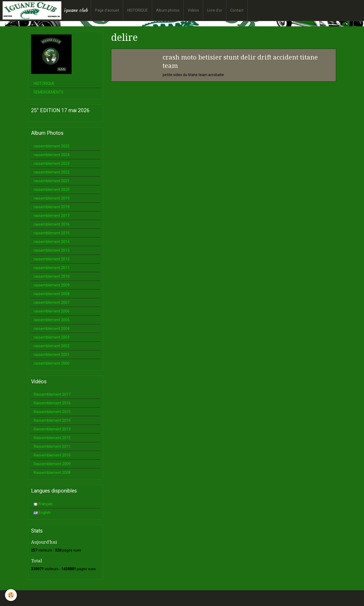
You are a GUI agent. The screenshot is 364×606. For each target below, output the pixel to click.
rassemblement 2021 (52, 181)
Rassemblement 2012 (52, 438)
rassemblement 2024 (52, 155)
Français (43, 504)
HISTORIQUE (138, 10)
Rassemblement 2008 (52, 473)
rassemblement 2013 (52, 250)
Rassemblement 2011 (52, 446)
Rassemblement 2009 (52, 464)
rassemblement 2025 (52, 146)
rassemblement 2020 (52, 190)
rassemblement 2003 (52, 337)
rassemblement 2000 (52, 363)
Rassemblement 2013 (52, 429)
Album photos (168, 10)
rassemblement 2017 (52, 216)
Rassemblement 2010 (52, 455)
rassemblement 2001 (52, 355)
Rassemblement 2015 (52, 412)
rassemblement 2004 (52, 329)
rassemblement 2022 (52, 172)
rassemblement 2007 (52, 302)
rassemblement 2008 (52, 294)
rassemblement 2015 (52, 233)
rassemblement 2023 (52, 163)
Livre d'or (215, 10)
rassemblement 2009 (52, 285)
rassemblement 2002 (52, 346)
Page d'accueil (107, 10)
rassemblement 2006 (52, 311)
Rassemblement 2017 (52, 394)
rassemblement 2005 (52, 320)
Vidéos (193, 10)
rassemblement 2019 (52, 198)
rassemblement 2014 (52, 242)
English (42, 513)
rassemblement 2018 (52, 207)
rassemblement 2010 (52, 276)
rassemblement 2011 (52, 268)
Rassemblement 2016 (52, 403)
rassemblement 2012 (52, 259)
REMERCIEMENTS (49, 92)
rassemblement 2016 (52, 224)
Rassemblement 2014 (52, 420)
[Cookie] (11, 595)
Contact (237, 10)
